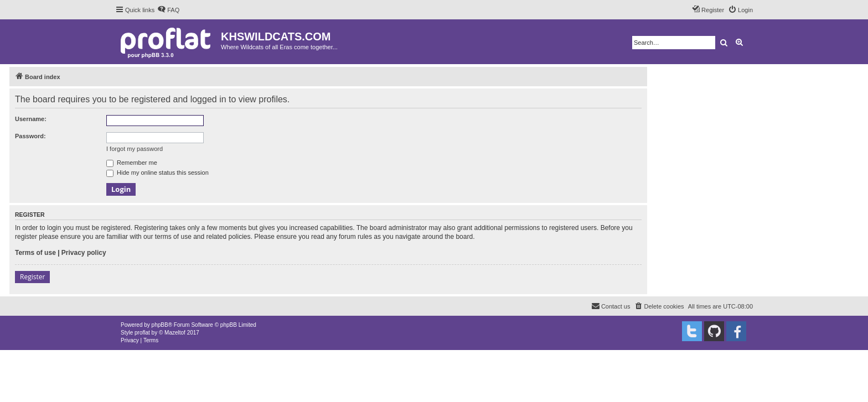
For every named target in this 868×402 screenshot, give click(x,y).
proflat (142, 333)
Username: (31, 119)
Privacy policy (84, 253)
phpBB (160, 325)
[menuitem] (168, 10)
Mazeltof (175, 333)
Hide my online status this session (157, 173)
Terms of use (35, 253)
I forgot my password (135, 149)
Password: (30, 136)
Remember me (132, 163)
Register (32, 277)
